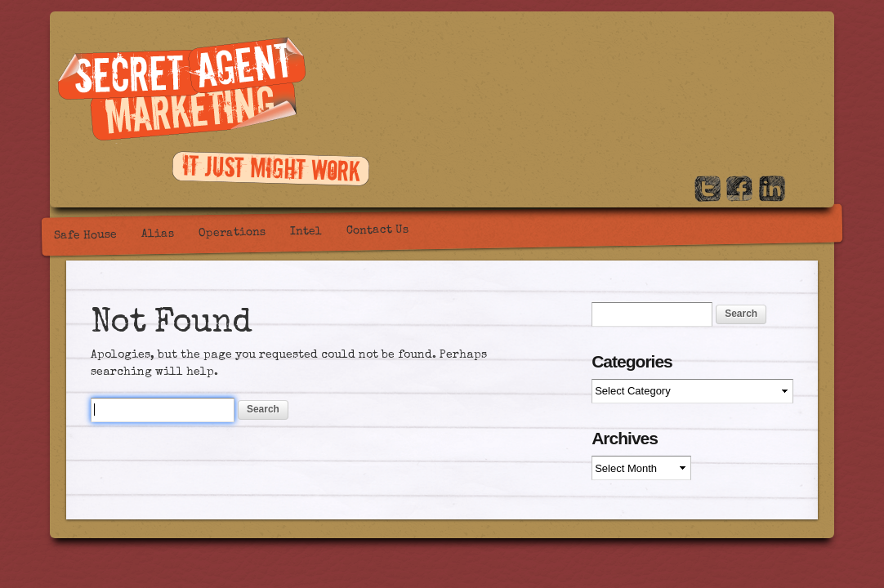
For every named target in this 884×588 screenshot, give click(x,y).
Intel (306, 232)
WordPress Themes (812, 525)
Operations (232, 233)
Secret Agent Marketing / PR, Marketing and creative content (182, 91)
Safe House (85, 236)
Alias (158, 235)
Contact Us (377, 231)
